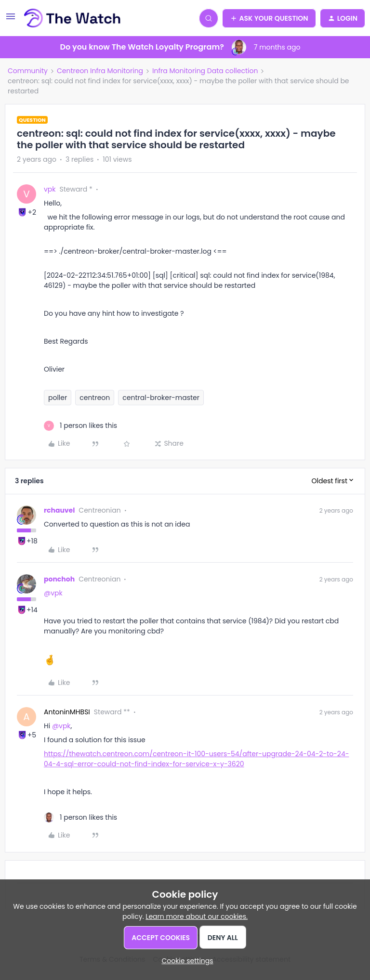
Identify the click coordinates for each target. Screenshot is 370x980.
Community (28, 71)
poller (58, 398)
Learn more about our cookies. (197, 916)
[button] (11, 20)
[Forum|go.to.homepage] (73, 18)
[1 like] (80, 426)
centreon (95, 398)
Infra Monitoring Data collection (205, 71)
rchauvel (59, 510)
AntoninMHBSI (67, 712)
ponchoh (59, 579)
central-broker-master (161, 398)
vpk (50, 189)
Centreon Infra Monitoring (100, 71)
